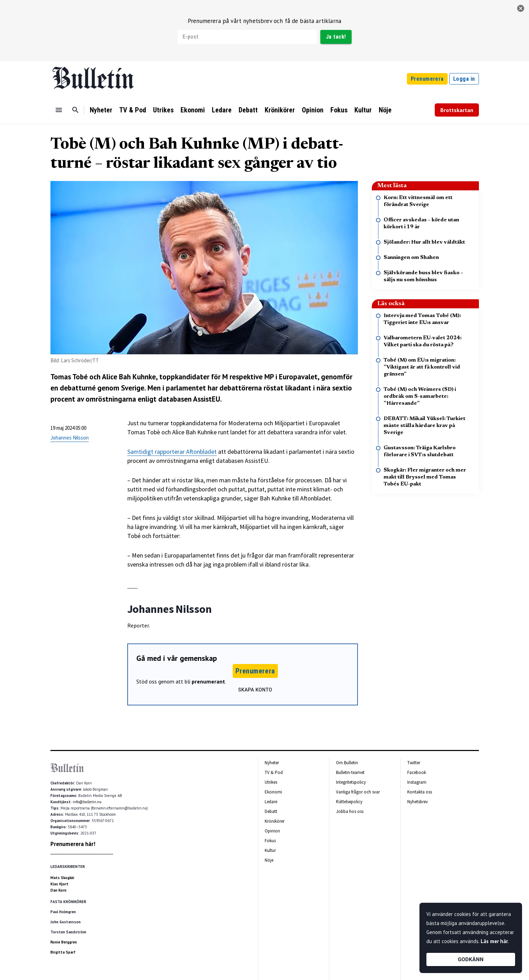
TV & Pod (133, 110)
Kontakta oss (420, 792)
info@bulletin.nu (87, 802)
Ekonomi (193, 110)
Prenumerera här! (73, 844)
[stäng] (521, 8)
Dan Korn (58, 890)
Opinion (313, 110)
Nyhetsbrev (418, 802)
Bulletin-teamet (350, 772)
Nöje (385, 110)
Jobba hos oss (350, 811)
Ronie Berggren (64, 942)
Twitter (414, 763)
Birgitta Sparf (63, 952)
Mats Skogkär (62, 878)
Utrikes (163, 110)
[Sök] (75, 110)
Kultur (363, 110)
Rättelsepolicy (349, 802)
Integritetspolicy (351, 782)
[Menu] (59, 110)
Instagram (417, 782)
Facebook (417, 772)
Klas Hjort (59, 884)
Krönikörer (280, 110)
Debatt (248, 110)
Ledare (222, 110)
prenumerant (208, 681)
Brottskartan (457, 110)
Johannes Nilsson (70, 438)
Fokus (339, 110)
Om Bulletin (347, 763)
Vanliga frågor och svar (358, 792)
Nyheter (101, 110)
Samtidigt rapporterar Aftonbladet (172, 452)
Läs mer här (494, 941)
